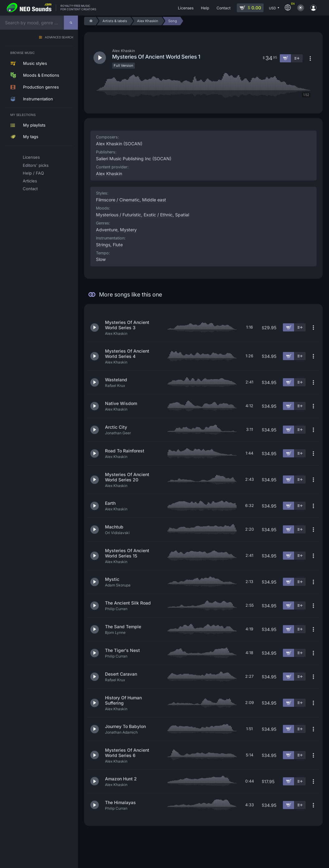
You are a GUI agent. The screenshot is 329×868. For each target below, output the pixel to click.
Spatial (182, 215)
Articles (30, 181)
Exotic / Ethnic (158, 215)
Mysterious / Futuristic (119, 215)
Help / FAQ (33, 173)
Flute (118, 245)
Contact (30, 189)
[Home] (90, 21)
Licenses (31, 157)
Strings (103, 245)
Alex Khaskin (109, 174)
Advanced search (59, 38)
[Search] (71, 23)
